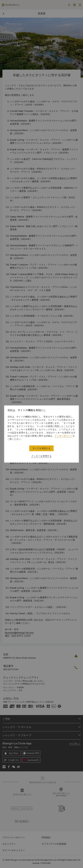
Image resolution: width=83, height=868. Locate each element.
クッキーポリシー (64, 436)
